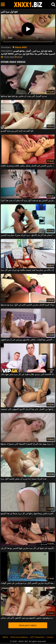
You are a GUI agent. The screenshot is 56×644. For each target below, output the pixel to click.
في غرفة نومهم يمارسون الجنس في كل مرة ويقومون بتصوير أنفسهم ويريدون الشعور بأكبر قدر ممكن (28, 618)
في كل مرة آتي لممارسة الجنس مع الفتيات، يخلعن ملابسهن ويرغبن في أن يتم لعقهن (28, 340)
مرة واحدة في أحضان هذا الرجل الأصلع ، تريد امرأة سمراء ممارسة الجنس (28, 235)
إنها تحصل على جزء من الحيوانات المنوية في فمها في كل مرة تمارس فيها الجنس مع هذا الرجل (28, 548)
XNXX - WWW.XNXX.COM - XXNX (28, 5)
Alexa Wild (20, 47)
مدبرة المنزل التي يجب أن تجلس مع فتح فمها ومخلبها (24, 96)
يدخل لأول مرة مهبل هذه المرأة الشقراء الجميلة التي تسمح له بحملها (28, 444)
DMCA (5, 637)
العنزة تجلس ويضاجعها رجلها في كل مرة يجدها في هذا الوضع (27, 514)
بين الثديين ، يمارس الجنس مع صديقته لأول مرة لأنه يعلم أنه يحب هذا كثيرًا (28, 200)
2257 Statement (37, 637)
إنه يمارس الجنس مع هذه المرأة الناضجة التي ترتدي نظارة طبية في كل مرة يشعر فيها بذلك (28, 374)
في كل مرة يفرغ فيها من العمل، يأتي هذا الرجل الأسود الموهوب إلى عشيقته (28, 409)
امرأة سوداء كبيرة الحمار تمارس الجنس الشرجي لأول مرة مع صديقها (28, 305)
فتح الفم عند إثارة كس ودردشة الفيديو (17, 131)
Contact (50, 637)
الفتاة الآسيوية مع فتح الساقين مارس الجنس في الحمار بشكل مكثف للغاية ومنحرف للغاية (28, 166)
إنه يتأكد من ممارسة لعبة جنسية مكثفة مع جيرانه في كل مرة (27, 270)
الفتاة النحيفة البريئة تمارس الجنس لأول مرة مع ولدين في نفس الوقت (28, 583)
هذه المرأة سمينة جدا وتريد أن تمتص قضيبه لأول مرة (24, 479)
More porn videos (28, 625)
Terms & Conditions (19, 637)
